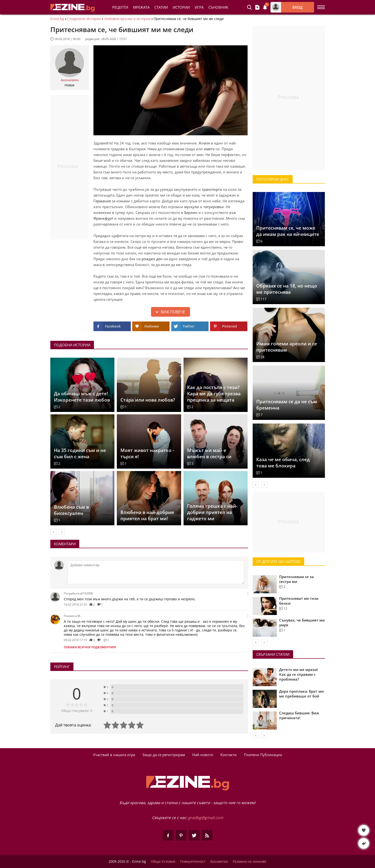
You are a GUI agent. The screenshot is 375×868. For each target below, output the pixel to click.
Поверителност (193, 861)
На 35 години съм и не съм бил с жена (80, 453)
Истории (181, 7)
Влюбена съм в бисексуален (71, 510)
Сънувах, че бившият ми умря (302, 622)
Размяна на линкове (250, 861)
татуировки (214, 207)
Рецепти (120, 7)
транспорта (212, 189)
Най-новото (203, 755)
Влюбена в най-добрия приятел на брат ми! (147, 515)
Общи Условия (163, 861)
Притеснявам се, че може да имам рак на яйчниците (288, 231)
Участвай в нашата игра (114, 755)
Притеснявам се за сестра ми (296, 579)
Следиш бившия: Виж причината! (299, 715)
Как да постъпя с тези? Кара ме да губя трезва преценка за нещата (214, 394)
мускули (192, 207)
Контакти (229, 755)
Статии (161, 7)
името (209, 149)
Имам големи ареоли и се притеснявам (287, 347)
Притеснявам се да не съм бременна (287, 405)
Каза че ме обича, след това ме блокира (283, 463)
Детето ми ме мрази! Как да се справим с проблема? (299, 674)
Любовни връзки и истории (127, 19)
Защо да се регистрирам (164, 755)
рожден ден (152, 259)
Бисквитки (219, 861)
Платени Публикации (263, 755)
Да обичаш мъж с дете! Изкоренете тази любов (82, 397)
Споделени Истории (84, 19)
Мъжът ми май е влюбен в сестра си (209, 453)
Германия (102, 201)
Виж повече (173, 312)
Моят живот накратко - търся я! (147, 453)
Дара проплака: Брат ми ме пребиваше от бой (301, 694)
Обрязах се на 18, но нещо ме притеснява (287, 289)
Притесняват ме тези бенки (299, 601)
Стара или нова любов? (148, 400)
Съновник (218, 7)
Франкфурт (103, 218)
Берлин (191, 212)
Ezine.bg (57, 19)
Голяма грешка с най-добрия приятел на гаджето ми (212, 512)
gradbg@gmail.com (206, 818)
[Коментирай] (156, 572)
